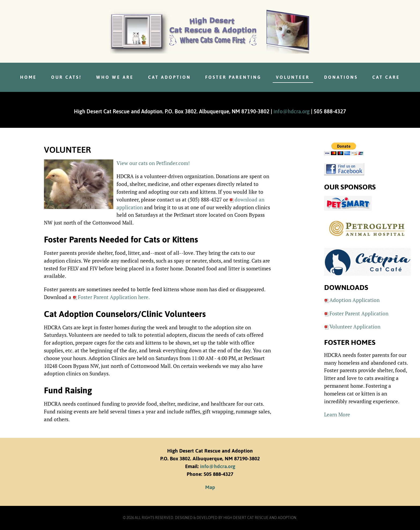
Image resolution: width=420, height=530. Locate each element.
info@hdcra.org (292, 111)
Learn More (337, 414)
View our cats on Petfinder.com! (153, 163)
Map (210, 487)
